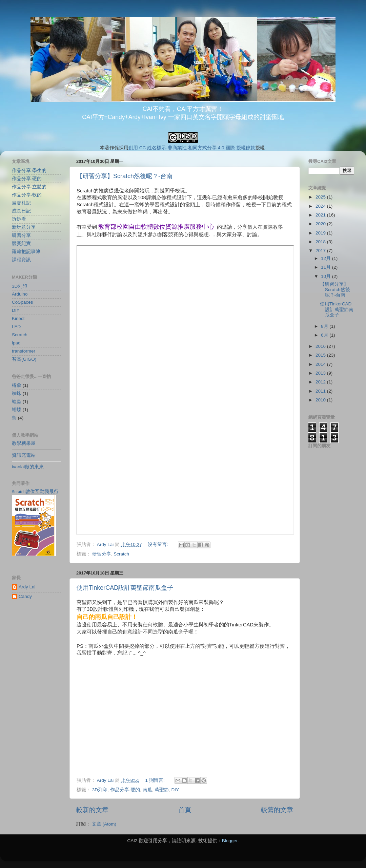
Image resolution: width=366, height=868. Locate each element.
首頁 (185, 810)
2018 (321, 242)
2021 (321, 215)
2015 (321, 355)
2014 (321, 364)
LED (16, 327)
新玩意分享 (24, 227)
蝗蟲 (17, 402)
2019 (321, 233)
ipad (16, 343)
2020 (321, 224)
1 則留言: (155, 780)
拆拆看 (19, 219)
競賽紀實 (21, 243)
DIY (175, 790)
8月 (325, 326)
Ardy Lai (27, 587)
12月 (327, 258)
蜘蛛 (17, 393)
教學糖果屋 (24, 443)
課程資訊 (21, 260)
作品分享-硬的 (125, 790)
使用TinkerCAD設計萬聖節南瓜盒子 (125, 588)
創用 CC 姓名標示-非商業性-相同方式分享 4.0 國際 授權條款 (192, 148)
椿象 (17, 385)
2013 (321, 373)
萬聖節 (162, 790)
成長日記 (21, 211)
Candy (25, 596)
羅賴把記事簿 (26, 252)
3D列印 (100, 790)
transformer (24, 351)
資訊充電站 (24, 455)
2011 (321, 391)
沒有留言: (159, 544)
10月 (327, 276)
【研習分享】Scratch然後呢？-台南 (125, 176)
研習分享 (102, 554)
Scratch (121, 554)
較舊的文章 (277, 810)
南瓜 (147, 790)
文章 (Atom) (104, 824)
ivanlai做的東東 (28, 467)
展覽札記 (21, 203)
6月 (325, 335)
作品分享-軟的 (27, 195)
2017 (321, 251)
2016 (321, 346)
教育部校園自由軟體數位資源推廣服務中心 (156, 227)
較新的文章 (92, 810)
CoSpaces (22, 302)
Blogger (230, 841)
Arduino (20, 294)
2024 (321, 206)
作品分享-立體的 (29, 187)
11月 (327, 267)
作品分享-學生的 (29, 171)
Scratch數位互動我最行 (35, 492)
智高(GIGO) (24, 359)
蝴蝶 (17, 410)
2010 (321, 400)
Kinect (18, 318)
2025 (321, 197)
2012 (321, 382)
